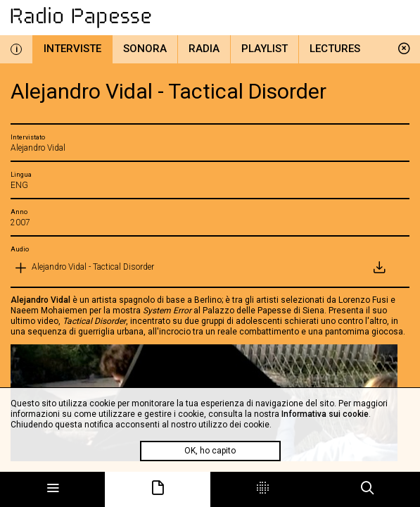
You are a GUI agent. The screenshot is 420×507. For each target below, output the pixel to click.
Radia (204, 49)
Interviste (72, 49)
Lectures (335, 49)
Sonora (145, 49)
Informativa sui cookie (325, 414)
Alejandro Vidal (40, 300)
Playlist (265, 49)
